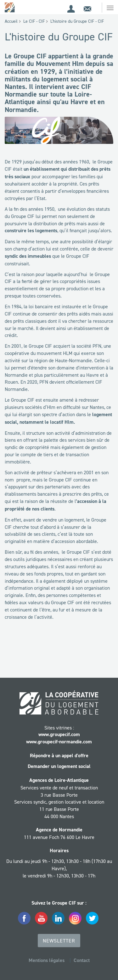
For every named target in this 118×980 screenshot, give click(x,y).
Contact (82, 960)
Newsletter (59, 941)
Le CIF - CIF (34, 21)
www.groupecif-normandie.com (59, 742)
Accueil (11, 21)
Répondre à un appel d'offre (59, 756)
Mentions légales (47, 960)
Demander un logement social (59, 766)
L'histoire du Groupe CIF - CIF (77, 21)
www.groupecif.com (59, 734)
